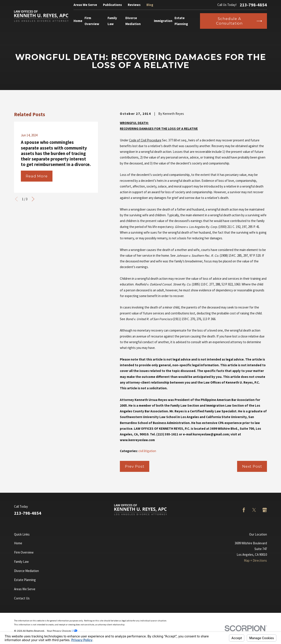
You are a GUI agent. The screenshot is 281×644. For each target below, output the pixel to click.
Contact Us (22, 598)
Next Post (252, 466)
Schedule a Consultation (239, 21)
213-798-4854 (253, 5)
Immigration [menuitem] (163, 21)
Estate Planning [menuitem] (181, 21)
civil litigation (147, 451)
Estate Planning (25, 580)
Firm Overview (24, 552)
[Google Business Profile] (265, 510)
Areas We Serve (85, 5)
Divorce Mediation (26, 571)
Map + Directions (255, 560)
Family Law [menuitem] (112, 21)
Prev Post (135, 466)
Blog (150, 5)
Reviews (134, 5)
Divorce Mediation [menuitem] (133, 21)
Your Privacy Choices (62, 631)
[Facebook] (244, 510)
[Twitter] (254, 510)
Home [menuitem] (78, 21)
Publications (112, 5)
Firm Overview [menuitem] (92, 21)
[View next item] (33, 199)
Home (18, 543)
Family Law (21, 562)
